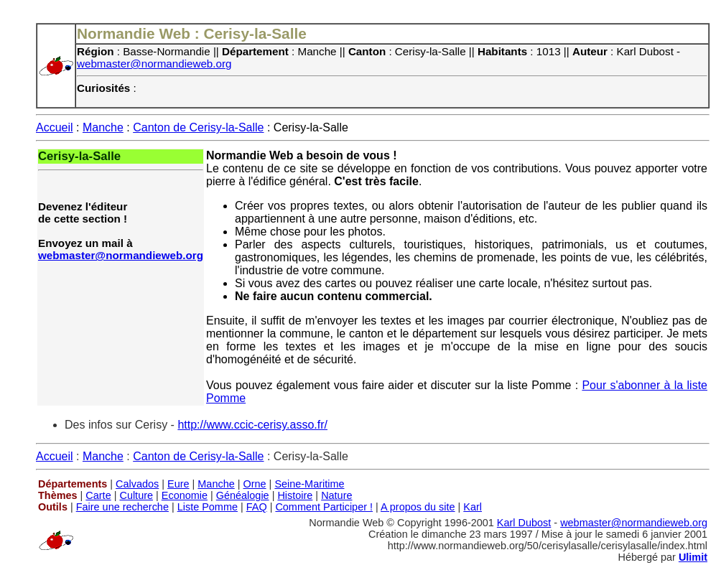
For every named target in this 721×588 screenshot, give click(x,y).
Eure (178, 484)
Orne (255, 484)
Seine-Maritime (309, 484)
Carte (98, 495)
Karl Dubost (524, 523)
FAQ (257, 507)
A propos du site (418, 507)
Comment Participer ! (324, 507)
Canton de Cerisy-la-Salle (198, 127)
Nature (336, 495)
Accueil (55, 127)
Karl (473, 507)
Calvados (137, 484)
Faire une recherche (122, 507)
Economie (185, 495)
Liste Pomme (208, 507)
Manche (103, 127)
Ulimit (693, 557)
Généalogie (243, 495)
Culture (136, 495)
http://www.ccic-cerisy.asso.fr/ (252, 425)
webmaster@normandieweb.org (154, 64)
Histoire (295, 495)
